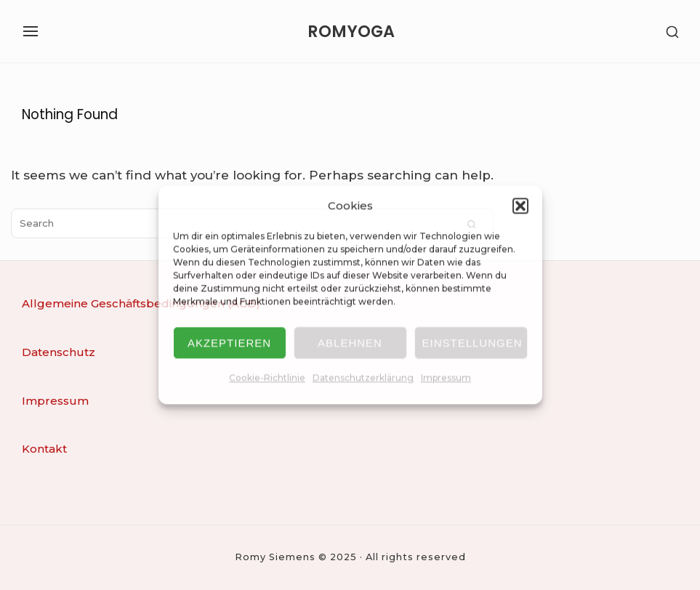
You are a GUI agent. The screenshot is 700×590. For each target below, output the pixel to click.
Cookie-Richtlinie (267, 378)
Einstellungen (472, 343)
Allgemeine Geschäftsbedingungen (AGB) (141, 303)
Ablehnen (350, 343)
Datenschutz (59, 352)
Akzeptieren (229, 343)
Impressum (446, 378)
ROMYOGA (351, 31)
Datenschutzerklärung (363, 378)
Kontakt (44, 449)
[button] (520, 206)
